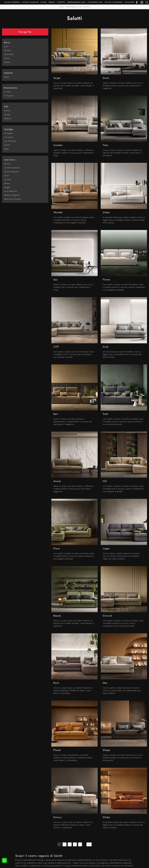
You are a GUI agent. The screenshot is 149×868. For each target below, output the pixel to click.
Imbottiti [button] (8, 73)
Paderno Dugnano (12, 195)
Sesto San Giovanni (13, 199)
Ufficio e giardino (114, 2)
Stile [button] (6, 106)
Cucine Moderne (12, 2)
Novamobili (9, 54)
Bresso (7, 164)
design (7, 114)
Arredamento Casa (76, 2)
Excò (6, 46)
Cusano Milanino (11, 172)
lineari (7, 145)
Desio (7, 176)
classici (7, 111)
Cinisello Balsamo (12, 168)
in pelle (7, 92)
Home (62, 7)
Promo (52, 2)
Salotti (87, 7)
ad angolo (8, 133)
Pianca (7, 58)
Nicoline (8, 50)
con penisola (10, 141)
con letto (8, 137)
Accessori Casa (95, 2)
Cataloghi (130, 2)
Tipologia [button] (9, 129)
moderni (8, 118)
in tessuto (9, 96)
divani (7, 77)
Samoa (7, 62)
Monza (7, 183)
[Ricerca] (147, 2)
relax (6, 149)
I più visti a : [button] (10, 160)
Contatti (61, 2)
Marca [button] (7, 42)
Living (44, 2)
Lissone (7, 179)
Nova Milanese (10, 191)
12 (89, 844)
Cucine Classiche (30, 2)
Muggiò (7, 187)
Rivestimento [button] (11, 88)
